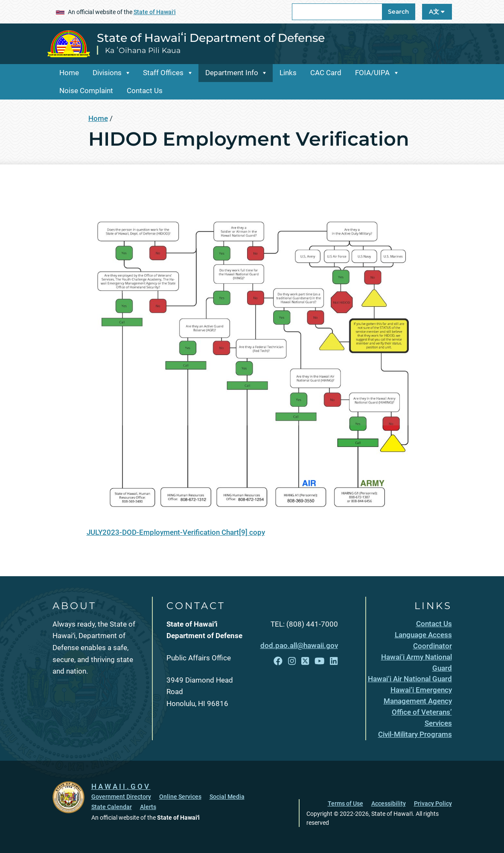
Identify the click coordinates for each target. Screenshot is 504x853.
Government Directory (121, 797)
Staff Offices (163, 73)
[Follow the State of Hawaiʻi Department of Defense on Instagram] (292, 661)
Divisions (107, 73)
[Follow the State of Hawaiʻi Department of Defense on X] (305, 661)
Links (288, 73)
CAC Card (326, 73)
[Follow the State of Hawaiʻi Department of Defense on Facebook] (278, 661)
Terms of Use (345, 803)
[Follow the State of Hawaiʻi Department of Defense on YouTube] (319, 661)
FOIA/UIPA (372, 73)
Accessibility (389, 803)
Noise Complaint (86, 91)
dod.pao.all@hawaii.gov (299, 645)
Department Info (232, 73)
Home (69, 73)
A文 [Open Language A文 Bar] (437, 12)
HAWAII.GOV (121, 786)
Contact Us (145, 91)
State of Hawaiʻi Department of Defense (211, 38)
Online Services (180, 797)
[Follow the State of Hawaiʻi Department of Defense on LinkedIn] (334, 661)
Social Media (227, 797)
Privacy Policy (433, 803)
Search (398, 12)
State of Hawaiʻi (155, 12)
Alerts (148, 807)
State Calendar (112, 807)
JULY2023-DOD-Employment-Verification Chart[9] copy (176, 532)
